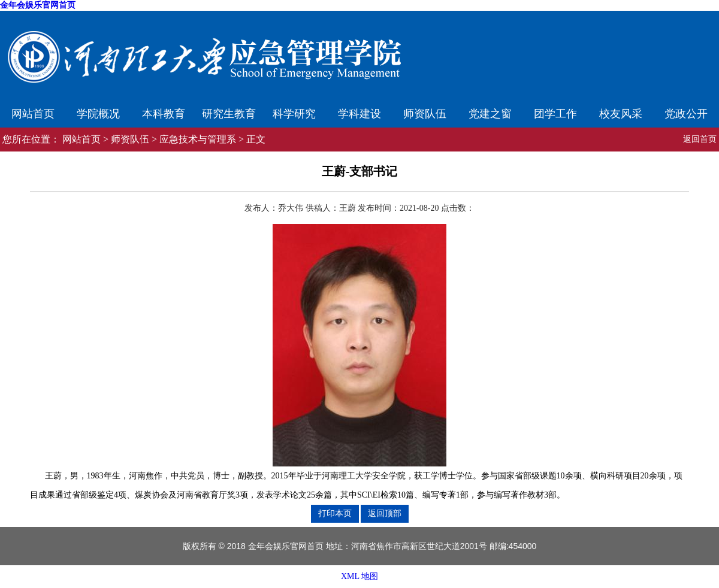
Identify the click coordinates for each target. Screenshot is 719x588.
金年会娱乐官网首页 (38, 5)
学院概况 (98, 114)
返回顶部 (385, 513)
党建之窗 (490, 114)
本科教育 (164, 114)
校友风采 (621, 114)
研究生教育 (229, 114)
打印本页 (335, 513)
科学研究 (294, 114)
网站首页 (33, 114)
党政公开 (686, 114)
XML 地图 (359, 576)
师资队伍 (425, 114)
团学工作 (555, 114)
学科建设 (359, 114)
